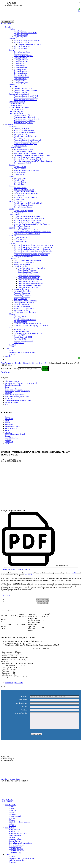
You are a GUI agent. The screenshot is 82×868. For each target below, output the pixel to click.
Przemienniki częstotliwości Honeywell (27, 140)
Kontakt (8, 356)
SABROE (13, 345)
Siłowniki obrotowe (20, 48)
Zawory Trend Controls (22, 226)
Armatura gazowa (15, 105)
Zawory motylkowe (20, 67)
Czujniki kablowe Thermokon (28, 282)
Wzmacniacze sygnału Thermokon (26, 301)
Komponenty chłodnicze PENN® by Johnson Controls (32, 232)
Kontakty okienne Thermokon (24, 303)
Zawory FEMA (19, 213)
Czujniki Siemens (20, 167)
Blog (11, 350)
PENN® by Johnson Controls (20, 228)
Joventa (12, 243)
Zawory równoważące (21, 77)
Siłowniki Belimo (20, 182)
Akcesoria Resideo (20, 188)
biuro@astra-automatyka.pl (13, 5)
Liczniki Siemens (20, 169)
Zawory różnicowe (20, 79)
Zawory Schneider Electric (23, 207)
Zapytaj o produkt (24, 569)
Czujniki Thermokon (21, 266)
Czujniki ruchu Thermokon (27, 270)
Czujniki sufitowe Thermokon (28, 274)
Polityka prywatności (17, 863)
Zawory (12, 50)
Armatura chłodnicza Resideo (24, 190)
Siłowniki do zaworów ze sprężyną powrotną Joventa (32, 253)
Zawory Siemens (19, 174)
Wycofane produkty (16, 113)
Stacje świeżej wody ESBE (23, 337)
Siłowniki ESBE (19, 335)
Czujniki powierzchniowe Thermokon (31, 283)
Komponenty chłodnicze (14, 389)
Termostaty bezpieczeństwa (23, 88)
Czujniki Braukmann (21, 238)
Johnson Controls (15, 148)
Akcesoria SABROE (12, 381)
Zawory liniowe (19, 65)
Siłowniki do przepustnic (22, 46)
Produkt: (24, 696)
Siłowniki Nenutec (20, 316)
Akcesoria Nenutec (20, 322)
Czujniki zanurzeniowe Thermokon (30, 280)
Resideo (12, 186)
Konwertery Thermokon (22, 264)
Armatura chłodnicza (17, 104)
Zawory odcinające (20, 69)
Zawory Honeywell (20, 146)
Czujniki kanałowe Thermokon (29, 278)
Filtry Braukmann (20, 239)
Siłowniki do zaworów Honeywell (25, 144)
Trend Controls (15, 215)
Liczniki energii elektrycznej (19, 107)
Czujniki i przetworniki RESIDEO (25, 192)
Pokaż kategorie (6, 372)
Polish (76, 3)
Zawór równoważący (17, 854)
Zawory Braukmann (20, 241)
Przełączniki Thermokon (22, 295)
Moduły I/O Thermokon (22, 306)
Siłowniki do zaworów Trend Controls (27, 222)
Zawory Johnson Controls (22, 163)
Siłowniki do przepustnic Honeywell (26, 142)
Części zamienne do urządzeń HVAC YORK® (21, 383)
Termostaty (13, 86)
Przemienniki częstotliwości (19, 94)
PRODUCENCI (11, 808)
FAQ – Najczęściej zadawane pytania (22, 352)
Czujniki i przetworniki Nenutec (25, 320)
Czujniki (12, 29)
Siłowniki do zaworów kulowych (29, 44)
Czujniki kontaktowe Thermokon (29, 285)
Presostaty (13, 84)
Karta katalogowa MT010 (14, 683)
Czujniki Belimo (19, 180)
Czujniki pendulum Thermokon (29, 272)
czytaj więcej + (6, 595)
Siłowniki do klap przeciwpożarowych (27, 40)
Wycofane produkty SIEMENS (24, 121)
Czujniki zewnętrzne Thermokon (29, 276)
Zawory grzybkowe (20, 58)
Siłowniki (13, 39)
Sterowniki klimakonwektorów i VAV (18, 400)
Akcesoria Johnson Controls (23, 150)
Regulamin (13, 865)
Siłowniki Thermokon (21, 304)
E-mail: (25, 706)
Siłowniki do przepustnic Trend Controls (28, 220)
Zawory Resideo (19, 199)
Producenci (9, 125)
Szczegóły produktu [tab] (43, 599)
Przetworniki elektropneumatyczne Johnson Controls (32, 155)
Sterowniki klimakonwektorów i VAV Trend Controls (32, 224)
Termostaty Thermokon (22, 293)
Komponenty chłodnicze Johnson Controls (28, 153)
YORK (12, 347)
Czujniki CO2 (14, 835)
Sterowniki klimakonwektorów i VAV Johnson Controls (33, 161)
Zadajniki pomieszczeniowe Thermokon (27, 260)
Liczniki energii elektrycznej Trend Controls (29, 218)
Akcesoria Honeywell (21, 134)
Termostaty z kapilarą (21, 92)
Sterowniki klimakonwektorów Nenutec (27, 324)
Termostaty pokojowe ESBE (23, 341)
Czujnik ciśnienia (15, 833)
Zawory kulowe (19, 63)
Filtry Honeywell (20, 138)
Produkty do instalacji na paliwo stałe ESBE (29, 333)
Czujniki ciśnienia (20, 31)
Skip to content (6, 23)
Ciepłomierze (18, 109)
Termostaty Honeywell (21, 128)
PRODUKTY (10, 831)
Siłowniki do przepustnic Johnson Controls (28, 157)
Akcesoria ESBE (19, 329)
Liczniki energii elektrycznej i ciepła (18, 391)
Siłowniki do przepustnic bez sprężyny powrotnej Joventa (33, 245)
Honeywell (13, 127)
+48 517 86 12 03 (7, 804)
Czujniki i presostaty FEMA (23, 211)
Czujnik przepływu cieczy (18, 837)
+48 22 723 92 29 (10, 3)
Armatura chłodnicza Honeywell (25, 132)
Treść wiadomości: (21, 713)
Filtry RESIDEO (19, 195)
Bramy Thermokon (20, 299)
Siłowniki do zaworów (21, 42)
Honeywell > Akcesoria (13, 426)
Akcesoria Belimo (20, 178)
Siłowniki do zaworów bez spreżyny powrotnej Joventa (33, 251)
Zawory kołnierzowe (21, 61)
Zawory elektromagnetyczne (23, 56)
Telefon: (24, 710)
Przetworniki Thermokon (22, 291)
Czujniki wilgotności (21, 37)
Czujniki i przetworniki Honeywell (26, 136)
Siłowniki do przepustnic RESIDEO (26, 194)
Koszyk (79, 10)
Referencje (13, 354)
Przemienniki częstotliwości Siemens (26, 171)
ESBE (11, 327)
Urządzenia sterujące (12, 402)
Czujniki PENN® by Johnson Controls (27, 230)
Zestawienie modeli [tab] (43, 601)
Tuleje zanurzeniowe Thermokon (25, 312)
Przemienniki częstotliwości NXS (25, 100)
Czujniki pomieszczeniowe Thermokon (31, 268)
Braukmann (13, 236)
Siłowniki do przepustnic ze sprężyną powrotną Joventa (33, 247)
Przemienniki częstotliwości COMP (26, 96)
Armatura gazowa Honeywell (24, 130)
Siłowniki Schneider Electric (23, 205)
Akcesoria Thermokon (21, 310)
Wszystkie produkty (16, 111)
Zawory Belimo (19, 184)
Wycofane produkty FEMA (23, 115)
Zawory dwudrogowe (21, 54)
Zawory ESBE (19, 343)
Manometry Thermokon (22, 297)
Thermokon (13, 259)
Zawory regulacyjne (20, 75)
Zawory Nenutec (19, 318)
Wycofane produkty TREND (23, 123)
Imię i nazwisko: (21, 703)
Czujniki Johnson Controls (23, 151)
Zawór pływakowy (16, 850)
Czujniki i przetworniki (13, 385)
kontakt (73, 573)
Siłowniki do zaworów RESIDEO (25, 197)
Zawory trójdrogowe (21, 83)
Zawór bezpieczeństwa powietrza (21, 846)
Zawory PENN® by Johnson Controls (27, 234)
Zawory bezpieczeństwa (22, 52)
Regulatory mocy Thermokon (24, 262)
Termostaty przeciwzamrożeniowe (25, 90)
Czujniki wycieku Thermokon (28, 287)
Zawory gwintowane (21, 60)
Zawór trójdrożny (15, 856)
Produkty (8, 27)
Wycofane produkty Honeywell (24, 117)
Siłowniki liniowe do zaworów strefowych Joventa (31, 255)
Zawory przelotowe (20, 73)
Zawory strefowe (19, 81)
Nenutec (12, 314)
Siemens (12, 165)
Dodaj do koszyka (9, 569)
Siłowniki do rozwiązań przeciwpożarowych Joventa (32, 249)
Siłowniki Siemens (20, 172)
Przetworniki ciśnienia (17, 102)
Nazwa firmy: (22, 700)
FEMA (12, 209)
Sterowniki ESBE (20, 339)
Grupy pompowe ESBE (22, 331)
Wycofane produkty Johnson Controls (27, 119)
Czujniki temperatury (21, 35)
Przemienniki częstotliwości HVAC (26, 98)
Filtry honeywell (15, 839)
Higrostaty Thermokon (21, 289)
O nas (7, 348)
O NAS (8, 858)
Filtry (7, 387)
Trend (7, 444)
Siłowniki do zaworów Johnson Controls (28, 159)
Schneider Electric (16, 201)
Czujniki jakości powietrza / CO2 (25, 33)
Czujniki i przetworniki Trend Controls (27, 216)
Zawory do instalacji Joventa (23, 257)
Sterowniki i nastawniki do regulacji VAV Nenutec (31, 326)
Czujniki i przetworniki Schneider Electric (28, 203)
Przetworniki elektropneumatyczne (17, 397)
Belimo (12, 176)
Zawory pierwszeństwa (22, 71)
